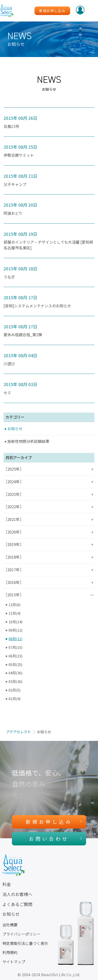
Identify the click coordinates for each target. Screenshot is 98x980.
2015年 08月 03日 (20, 384)
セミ (7, 393)
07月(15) (15, 647)
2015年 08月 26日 (20, 118)
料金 (7, 884)
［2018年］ (49, 557)
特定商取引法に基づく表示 (25, 943)
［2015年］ (49, 595)
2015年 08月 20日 (20, 205)
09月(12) (15, 630)
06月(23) (15, 656)
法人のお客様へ (17, 894)
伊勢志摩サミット (19, 155)
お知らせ (15, 429)
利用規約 (10, 952)
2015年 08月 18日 (20, 268)
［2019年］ (49, 544)
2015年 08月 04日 (20, 355)
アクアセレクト (19, 732)
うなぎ (9, 277)
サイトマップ (14, 962)
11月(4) (15, 613)
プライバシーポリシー (21, 934)
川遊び (9, 364)
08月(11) (15, 639)
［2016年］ (49, 582)
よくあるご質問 (17, 904)
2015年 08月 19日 (20, 234)
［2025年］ (49, 469)
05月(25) (15, 664)
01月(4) (15, 699)
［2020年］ (49, 532)
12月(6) (15, 605)
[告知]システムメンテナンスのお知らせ (37, 306)
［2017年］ (49, 570)
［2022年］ (49, 507)
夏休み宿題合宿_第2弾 (23, 335)
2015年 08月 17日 (20, 297)
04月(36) (15, 673)
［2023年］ (49, 494)
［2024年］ (49, 482)
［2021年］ (49, 519)
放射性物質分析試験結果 (28, 441)
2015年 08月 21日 (20, 176)
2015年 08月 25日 (20, 147)
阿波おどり (13, 213)
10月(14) (15, 622)
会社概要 (10, 925)
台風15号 (11, 126)
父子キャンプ (15, 184)
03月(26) (15, 681)
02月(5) (15, 690)
